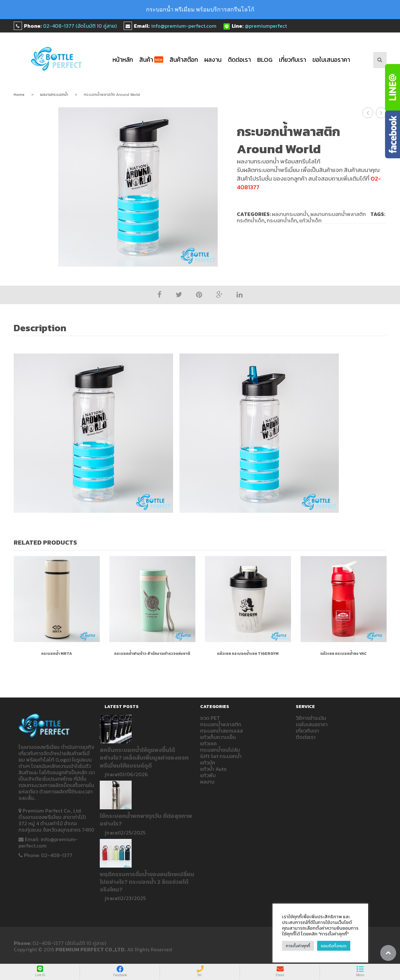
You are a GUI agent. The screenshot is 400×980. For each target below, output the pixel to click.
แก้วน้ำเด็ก (310, 220)
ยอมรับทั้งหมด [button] (334, 946)
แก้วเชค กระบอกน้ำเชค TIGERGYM (248, 654)
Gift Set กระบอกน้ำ (221, 756)
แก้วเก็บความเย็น (218, 737)
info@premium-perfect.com (184, 26)
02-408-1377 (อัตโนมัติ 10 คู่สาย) (80, 26)
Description (40, 328)
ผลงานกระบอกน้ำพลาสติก (338, 214)
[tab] (44, 329)
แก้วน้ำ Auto (213, 769)
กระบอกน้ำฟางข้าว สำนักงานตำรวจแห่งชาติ (152, 654)
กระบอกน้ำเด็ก (282, 220)
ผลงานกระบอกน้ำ (54, 95)
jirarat (112, 774)
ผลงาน (213, 60)
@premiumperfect (266, 26)
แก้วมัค (208, 762)
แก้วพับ (208, 775)
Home (19, 95)
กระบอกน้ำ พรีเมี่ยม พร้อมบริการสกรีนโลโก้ (200, 9)
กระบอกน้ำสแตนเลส (222, 731)
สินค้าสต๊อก (184, 60)
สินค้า (151, 60)
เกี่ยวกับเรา (292, 60)
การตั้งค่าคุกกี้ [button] (298, 946)
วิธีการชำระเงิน (311, 718)
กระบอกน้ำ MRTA (57, 654)
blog (265, 60)
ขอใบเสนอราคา (331, 60)
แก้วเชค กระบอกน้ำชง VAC (343, 654)
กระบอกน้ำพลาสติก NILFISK (381, 113)
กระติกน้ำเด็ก (251, 220)
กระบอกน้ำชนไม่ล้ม (220, 750)
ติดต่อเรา (239, 60)
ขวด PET (210, 718)
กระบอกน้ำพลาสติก (221, 724)
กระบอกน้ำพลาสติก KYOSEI (368, 113)
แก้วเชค (208, 743)
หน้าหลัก (123, 60)
